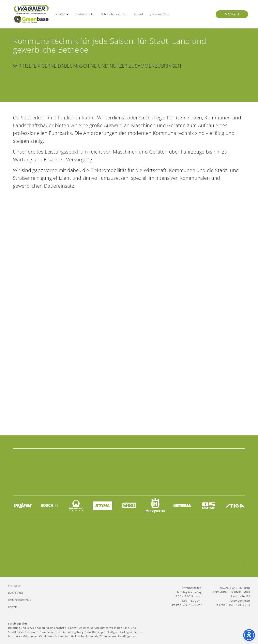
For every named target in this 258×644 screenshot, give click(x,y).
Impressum (15, 586)
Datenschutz (16, 593)
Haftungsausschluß (20, 600)
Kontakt (13, 607)
